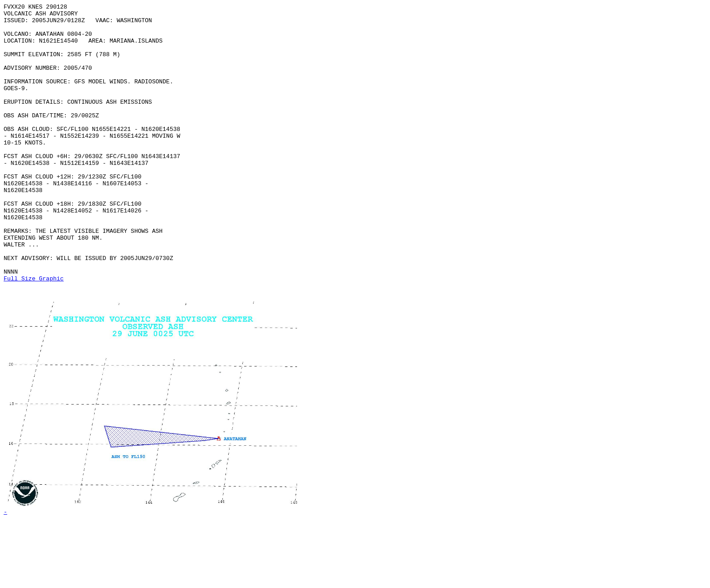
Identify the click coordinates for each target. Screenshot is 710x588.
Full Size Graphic (34, 334)
